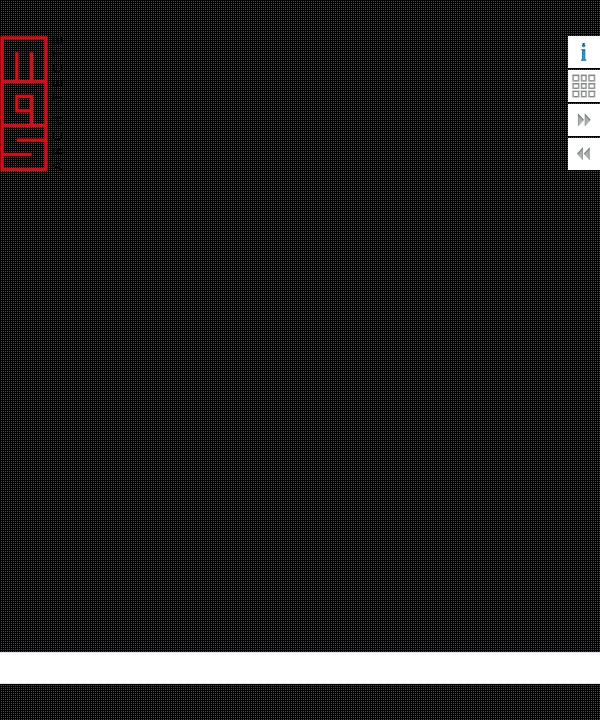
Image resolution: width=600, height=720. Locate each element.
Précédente (584, 154)
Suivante (584, 120)
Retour (584, 86)
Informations (584, 52)
